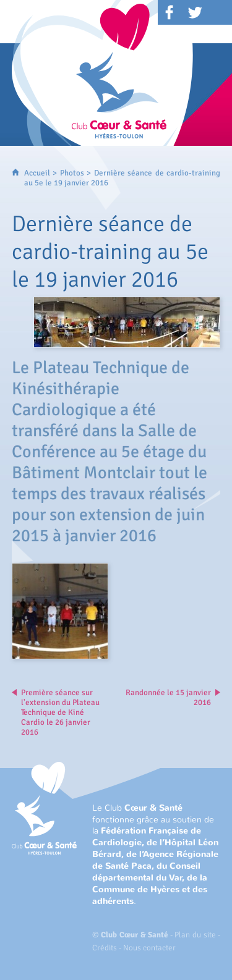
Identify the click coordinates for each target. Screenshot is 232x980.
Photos (72, 173)
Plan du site (195, 935)
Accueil (37, 173)
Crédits (105, 948)
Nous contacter (149, 948)
